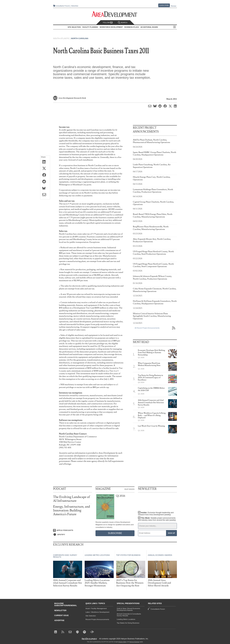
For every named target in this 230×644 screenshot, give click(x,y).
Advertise (74, 6)
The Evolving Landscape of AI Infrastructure (72, 499)
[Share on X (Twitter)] (45, 169)
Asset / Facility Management (96, 608)
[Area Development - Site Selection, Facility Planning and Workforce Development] (115, 14)
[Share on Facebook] (45, 175)
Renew (174, 6)
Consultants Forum (61, 6)
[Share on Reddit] (45, 182)
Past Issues (130, 489)
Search (123, 23)
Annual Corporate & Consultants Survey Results (129, 615)
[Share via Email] (45, 195)
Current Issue (61, 615)
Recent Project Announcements (97, 619)
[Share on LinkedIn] (45, 162)
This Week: (157, 519)
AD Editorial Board (150, 27)
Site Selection (91, 616)
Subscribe (164, 5)
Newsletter (60, 610)
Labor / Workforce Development (97, 612)
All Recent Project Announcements (147, 328)
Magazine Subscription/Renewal (66, 604)
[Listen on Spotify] (73, 534)
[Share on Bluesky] (45, 188)
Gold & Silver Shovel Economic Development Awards (128, 609)
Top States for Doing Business (128, 623)
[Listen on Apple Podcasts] (73, 530)
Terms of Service (134, 642)
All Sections (175, 27)
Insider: (155, 514)
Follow (108, 23)
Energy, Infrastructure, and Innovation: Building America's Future (72, 510)
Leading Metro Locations (126, 619)
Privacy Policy (122, 642)
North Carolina (80, 38)
